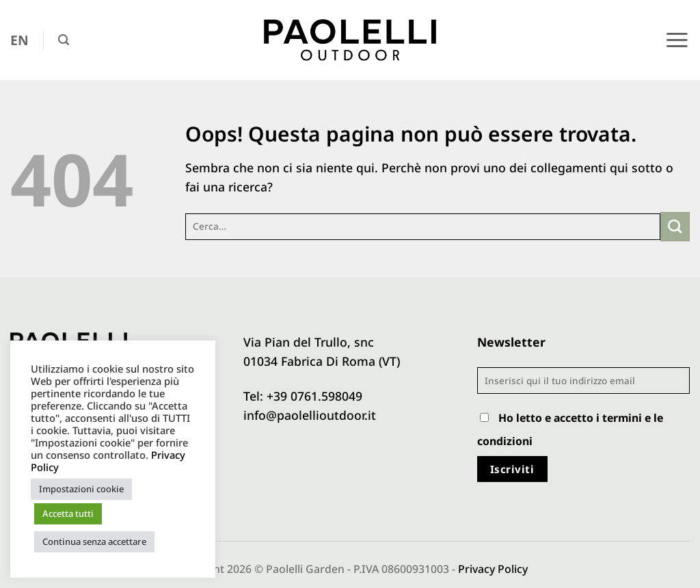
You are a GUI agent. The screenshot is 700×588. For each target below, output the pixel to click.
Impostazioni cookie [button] (81, 489)
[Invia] (675, 227)
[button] (64, 40)
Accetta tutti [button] (68, 513)
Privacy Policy (493, 569)
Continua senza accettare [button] (94, 542)
